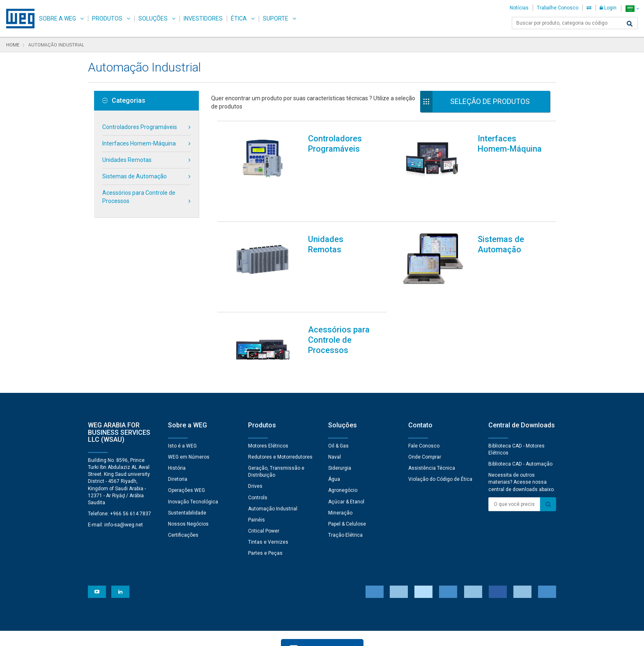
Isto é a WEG (182, 404)
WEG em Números (189, 415)
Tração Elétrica (345, 493)
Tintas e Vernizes (268, 500)
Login (608, 8)
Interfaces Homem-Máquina (139, 143)
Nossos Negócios (188, 482)
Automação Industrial (273, 466)
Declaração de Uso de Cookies (244, 634)
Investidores (203, 18)
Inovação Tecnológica (193, 459)
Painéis (256, 478)
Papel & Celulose (347, 482)
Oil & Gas (338, 404)
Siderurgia (340, 426)
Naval (335, 415)
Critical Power (264, 489)
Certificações (183, 493)
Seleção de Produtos (490, 101)
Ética (239, 18)
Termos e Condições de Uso (328, 634)
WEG (17, 18)
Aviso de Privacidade (170, 634)
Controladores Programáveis (140, 127)
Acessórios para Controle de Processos (139, 197)
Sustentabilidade (187, 471)
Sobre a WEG (57, 18)
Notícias (519, 8)
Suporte (276, 18)
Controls (258, 455)
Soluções (153, 18)
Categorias (124, 101)
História (177, 426)
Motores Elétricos (268, 404)
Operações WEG (186, 448)
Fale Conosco (424, 404)
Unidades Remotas (127, 160)
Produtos (107, 18)
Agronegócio (343, 448)
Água (334, 437)
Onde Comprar (425, 415)
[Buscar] (630, 24)
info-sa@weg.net (124, 482)
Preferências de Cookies (330, 609)
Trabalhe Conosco (558, 8)
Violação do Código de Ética (440, 437)
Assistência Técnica (432, 426)
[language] (632, 8)
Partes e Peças (265, 511)
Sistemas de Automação (135, 176)
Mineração (340, 471)
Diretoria (178, 437)
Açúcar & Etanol (346, 459)
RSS (376, 634)
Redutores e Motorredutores (280, 415)
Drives (255, 444)
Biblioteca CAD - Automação (520, 422)
